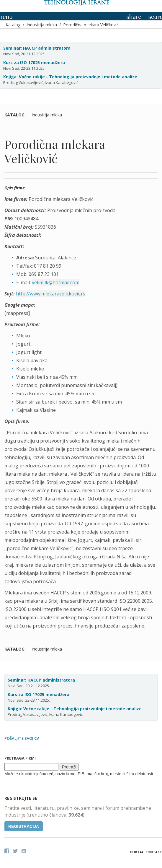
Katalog (13, 25)
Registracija (24, 826)
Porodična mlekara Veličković (91, 25)
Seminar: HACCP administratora (37, 48)
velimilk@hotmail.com (56, 282)
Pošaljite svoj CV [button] (22, 738)
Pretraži (69, 767)
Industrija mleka (42, 25)
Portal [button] (137, 852)
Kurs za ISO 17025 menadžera (34, 62)
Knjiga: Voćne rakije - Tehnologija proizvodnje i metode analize (70, 77)
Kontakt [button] (154, 852)
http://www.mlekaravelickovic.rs (51, 294)
